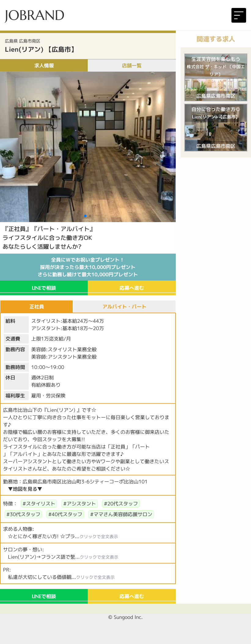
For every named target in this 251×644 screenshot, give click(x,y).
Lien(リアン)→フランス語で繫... (61, 557)
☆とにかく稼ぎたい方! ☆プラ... (61, 536)
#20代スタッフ (121, 504)
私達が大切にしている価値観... (59, 577)
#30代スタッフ (23, 514)
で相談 (44, 288)
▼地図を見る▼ (25, 489)
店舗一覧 (132, 65)
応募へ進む (132, 288)
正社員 (37, 307)
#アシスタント (80, 504)
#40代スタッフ (65, 514)
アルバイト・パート (124, 307)
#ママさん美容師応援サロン (121, 514)
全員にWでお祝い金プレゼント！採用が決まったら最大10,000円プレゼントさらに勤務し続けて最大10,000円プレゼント (88, 267)
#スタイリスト (39, 504)
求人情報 (44, 65)
